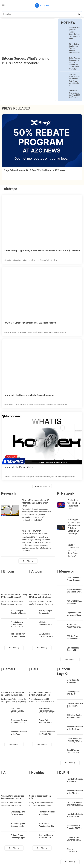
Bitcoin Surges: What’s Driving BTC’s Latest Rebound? (26, 61)
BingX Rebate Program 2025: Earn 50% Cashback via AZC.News (34, 170)
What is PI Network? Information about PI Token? (35, 532)
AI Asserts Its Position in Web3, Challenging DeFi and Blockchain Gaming (46, 710)
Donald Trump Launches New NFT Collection (73, 752)
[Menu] (3, 5)
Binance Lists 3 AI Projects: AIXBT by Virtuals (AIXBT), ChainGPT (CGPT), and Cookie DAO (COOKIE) (75, 740)
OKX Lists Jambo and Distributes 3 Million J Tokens (74, 717)
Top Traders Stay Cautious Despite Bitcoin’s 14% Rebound (18, 635)
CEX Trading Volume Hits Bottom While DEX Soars (40, 694)
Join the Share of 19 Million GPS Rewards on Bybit (46, 837)
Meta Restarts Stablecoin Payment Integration (73, 682)
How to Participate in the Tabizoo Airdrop (75, 728)
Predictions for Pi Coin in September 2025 (74, 504)
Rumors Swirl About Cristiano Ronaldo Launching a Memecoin (73, 626)
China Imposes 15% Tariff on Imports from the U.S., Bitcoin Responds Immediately (74, 693)
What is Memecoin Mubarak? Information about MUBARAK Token (35, 503)
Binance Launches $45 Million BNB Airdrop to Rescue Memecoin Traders (75, 591)
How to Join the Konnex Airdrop (19, 467)
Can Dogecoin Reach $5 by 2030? (73, 649)
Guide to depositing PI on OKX (40, 797)
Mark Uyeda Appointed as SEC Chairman (46, 825)
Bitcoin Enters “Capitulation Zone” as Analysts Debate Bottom (74, 48)
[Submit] (79, 14)
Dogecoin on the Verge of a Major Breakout (74, 614)
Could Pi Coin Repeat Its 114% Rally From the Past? (73, 550)
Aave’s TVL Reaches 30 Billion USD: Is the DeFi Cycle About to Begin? (47, 722)
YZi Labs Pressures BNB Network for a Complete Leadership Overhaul (45, 624)
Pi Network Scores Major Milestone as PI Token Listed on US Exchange (74, 527)
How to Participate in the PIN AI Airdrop (75, 792)
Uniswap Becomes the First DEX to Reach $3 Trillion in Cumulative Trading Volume (47, 733)
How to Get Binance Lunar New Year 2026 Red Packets (74, 94)
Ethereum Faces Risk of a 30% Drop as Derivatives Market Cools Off (74, 80)
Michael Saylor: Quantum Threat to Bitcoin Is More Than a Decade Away (74, 33)
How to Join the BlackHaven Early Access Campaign (29, 395)
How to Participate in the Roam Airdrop (19, 733)
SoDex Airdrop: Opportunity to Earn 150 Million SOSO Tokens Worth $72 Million (74, 63)
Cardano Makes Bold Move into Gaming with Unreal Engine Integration (13, 694)
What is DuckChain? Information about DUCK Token (74, 851)
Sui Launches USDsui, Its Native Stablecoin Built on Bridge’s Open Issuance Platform (47, 635)
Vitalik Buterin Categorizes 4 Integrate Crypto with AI (13, 797)
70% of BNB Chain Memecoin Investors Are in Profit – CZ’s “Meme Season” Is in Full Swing (75, 603)
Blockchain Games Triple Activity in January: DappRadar (19, 722)
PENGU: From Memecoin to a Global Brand (73, 638)
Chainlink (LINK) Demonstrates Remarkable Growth (18, 813)
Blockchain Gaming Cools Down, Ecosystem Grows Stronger (18, 710)
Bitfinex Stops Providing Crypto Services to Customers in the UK (18, 837)
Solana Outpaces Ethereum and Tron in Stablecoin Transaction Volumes (19, 825)
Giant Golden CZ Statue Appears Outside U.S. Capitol (74, 579)
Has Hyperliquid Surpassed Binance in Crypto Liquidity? (46, 612)
